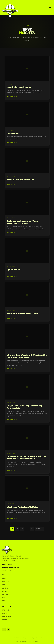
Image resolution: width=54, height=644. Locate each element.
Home (4, 579)
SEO (4, 585)
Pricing (5, 591)
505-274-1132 (8, 565)
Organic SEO (6, 616)
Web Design (6, 582)
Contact (5, 594)
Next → (39, 529)
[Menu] (50, 7)
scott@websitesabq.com (11, 568)
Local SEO (6, 613)
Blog (4, 598)
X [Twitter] (8, 629)
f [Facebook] (4, 629)
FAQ (4, 601)
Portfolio (5, 588)
